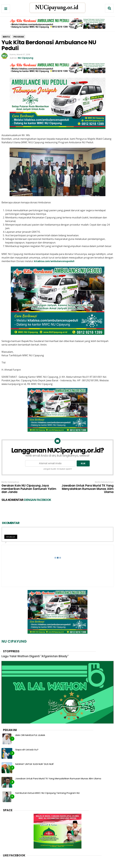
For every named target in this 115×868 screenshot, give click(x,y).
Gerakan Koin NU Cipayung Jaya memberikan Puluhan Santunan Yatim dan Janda (29, 489)
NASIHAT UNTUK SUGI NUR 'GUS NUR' (35, 752)
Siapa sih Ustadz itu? (27, 737)
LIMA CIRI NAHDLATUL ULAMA (30, 723)
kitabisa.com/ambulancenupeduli (54, 261)
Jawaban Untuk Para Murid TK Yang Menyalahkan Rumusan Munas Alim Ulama (88, 489)
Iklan (45, 864)
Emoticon (11, 525)
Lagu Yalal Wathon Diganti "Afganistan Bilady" (35, 644)
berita (6, 37)
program (19, 37)
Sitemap (80, 864)
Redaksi (35, 864)
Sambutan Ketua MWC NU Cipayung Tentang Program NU (47, 781)
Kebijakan (67, 864)
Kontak (54, 864)
